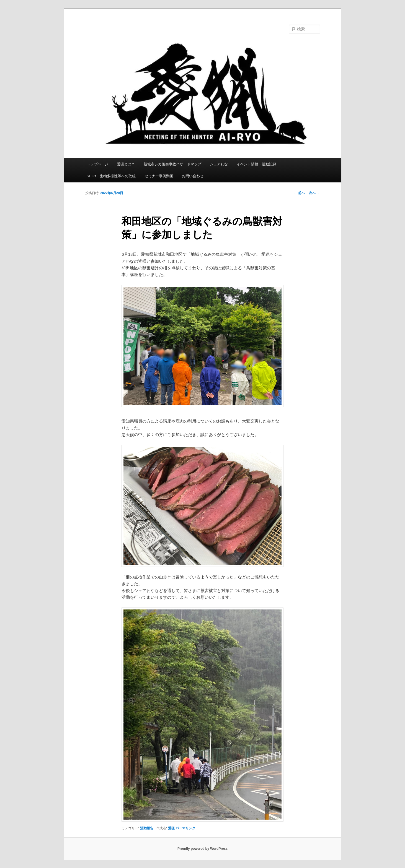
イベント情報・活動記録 (256, 164)
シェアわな (219, 164)
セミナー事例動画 (159, 176)
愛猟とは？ (126, 164)
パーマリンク (185, 828)
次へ (314, 193)
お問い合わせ (193, 176)
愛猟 (171, 828)
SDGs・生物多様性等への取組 (111, 176)
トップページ (97, 164)
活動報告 (147, 828)
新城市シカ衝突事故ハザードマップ (172, 164)
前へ (299, 193)
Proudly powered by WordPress (203, 849)
